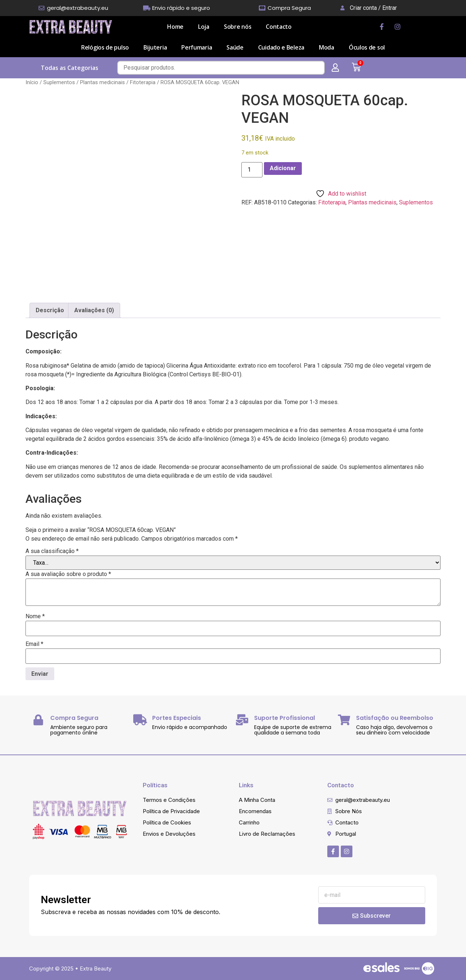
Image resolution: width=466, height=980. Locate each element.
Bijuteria (155, 47)
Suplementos (59, 82)
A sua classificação (52, 551)
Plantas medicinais (102, 82)
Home (175, 27)
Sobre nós (238, 27)
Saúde (235, 47)
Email (34, 644)
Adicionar (283, 168)
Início (32, 82)
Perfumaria (197, 47)
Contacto (279, 27)
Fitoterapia (143, 82)
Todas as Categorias (70, 68)
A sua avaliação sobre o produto (68, 574)
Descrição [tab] (50, 310)
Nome (35, 616)
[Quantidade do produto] (252, 170)
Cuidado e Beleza (281, 47)
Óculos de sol (367, 47)
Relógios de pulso (105, 47)
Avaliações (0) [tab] (94, 310)
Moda (327, 47)
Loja (204, 27)
